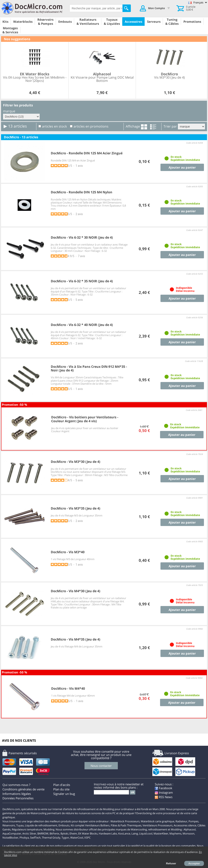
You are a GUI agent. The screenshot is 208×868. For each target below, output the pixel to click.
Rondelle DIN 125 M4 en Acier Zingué (73, 160)
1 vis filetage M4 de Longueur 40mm (73, 696)
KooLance (124, 833)
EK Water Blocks (88, 833)
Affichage (133, 126)
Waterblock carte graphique (158, 821)
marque (9, 111)
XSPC (87, 838)
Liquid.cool (146, 833)
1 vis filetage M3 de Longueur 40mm (73, 559)
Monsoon (188, 833)
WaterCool (77, 838)
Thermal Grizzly (51, 838)
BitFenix (54, 833)
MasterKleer (161, 833)
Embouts (64, 825)
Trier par (170, 126)
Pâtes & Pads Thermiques (126, 825)
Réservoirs (9, 825)
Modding (49, 829)
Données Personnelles (18, 798)
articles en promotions (91, 126)
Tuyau (20, 825)
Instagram (164, 792)
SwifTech (35, 838)
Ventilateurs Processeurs (158, 825)
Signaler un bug (64, 794)
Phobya (24, 838)
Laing (135, 833)
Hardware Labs (108, 833)
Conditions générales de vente (23, 789)
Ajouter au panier (182, 167)
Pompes (193, 821)
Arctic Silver (29, 833)
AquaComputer (12, 833)
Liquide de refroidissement (41, 825)
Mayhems (175, 833)
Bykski (64, 833)
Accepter (194, 863)
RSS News (164, 797)
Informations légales (17, 794)
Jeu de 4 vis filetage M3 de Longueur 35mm (77, 515)
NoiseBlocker (10, 838)
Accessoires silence (185, 825)
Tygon (65, 838)
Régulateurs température (27, 829)
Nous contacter (101, 766)
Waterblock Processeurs (125, 821)
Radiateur (181, 821)
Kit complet (78, 825)
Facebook (164, 788)
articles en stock (54, 126)
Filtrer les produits (18, 105)
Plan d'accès (62, 785)
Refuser (171, 863)
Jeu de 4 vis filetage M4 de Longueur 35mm (77, 646)
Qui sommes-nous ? (16, 785)
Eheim (73, 833)
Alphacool (190, 829)
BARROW (43, 833)
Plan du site (61, 789)
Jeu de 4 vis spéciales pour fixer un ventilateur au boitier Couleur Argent (85, 430)
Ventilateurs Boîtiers (97, 825)
